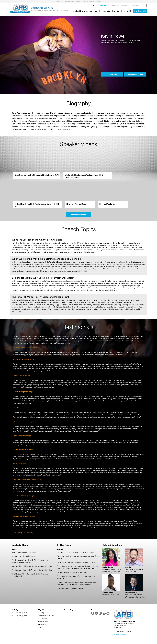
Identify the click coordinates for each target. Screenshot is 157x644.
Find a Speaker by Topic (19, 616)
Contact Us (140, 11)
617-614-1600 (103, 6)
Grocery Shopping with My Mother (24, 552)
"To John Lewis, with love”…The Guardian (71, 572)
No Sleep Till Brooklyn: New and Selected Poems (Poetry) (32, 566)
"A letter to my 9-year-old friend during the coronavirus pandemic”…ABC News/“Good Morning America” (76, 584)
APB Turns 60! (125, 11)
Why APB (95, 11)
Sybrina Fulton (108, 593)
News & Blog (109, 11)
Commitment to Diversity (46, 616)
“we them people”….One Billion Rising (70, 589)
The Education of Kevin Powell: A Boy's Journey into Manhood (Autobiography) (30, 561)
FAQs (40, 628)
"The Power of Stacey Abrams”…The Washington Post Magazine (76, 577)
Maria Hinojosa (108, 567)
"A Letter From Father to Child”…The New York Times (76, 552)
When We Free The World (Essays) (24, 556)
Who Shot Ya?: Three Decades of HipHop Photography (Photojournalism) (31, 575)
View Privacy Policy (120, 635)
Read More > (64, 129)
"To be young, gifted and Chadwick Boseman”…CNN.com (77, 562)
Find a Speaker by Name (20, 613)
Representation (43, 625)
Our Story (41, 613)
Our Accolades (43, 619)
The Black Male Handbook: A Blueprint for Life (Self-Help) (32, 570)
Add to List (112, 74)
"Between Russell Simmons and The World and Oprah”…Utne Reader (78, 557)
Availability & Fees (135, 74)
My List (95, 6)
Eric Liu (128, 567)
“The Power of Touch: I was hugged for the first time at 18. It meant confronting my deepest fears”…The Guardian (78, 567)
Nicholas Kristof (131, 593)
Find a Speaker (80, 11)
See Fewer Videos (79, 215)
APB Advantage (43, 622)
